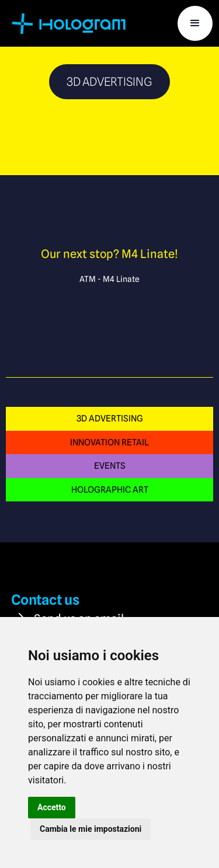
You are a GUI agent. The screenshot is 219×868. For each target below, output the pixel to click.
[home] (71, 23)
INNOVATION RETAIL (109, 442)
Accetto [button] (52, 807)
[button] (195, 23)
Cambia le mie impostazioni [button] (91, 829)
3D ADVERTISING (110, 418)
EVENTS (110, 466)
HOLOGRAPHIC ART (110, 489)
